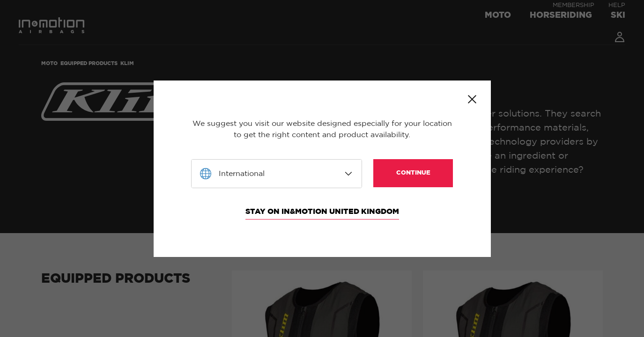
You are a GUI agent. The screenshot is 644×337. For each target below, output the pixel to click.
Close (472, 99)
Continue (413, 173)
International (242, 174)
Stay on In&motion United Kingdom (322, 212)
